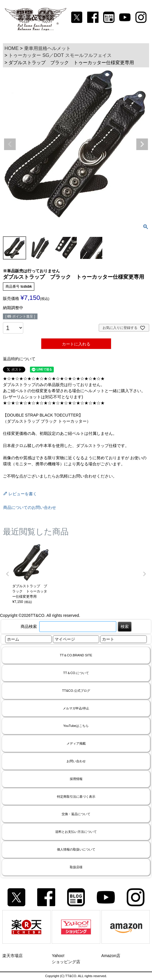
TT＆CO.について (76, 673)
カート (108, 639)
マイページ (65, 639)
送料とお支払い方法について (76, 832)
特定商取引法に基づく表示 (76, 797)
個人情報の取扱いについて (76, 849)
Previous (10, 144)
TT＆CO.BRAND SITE (76, 655)
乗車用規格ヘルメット (47, 48)
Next (142, 144)
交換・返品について (76, 814)
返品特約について (19, 359)
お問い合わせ (76, 761)
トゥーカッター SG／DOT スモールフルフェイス (60, 55)
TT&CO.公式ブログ (76, 691)
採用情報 (76, 779)
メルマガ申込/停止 (76, 708)
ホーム (13, 639)
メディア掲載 (76, 743)
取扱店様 (76, 867)
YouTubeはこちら (76, 726)
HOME (11, 48)
